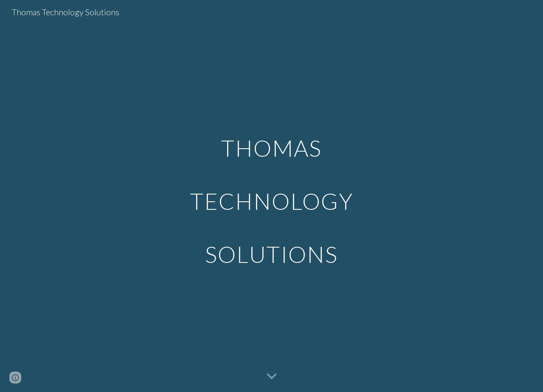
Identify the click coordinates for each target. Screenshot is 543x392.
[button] (272, 377)
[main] (271, 196)
